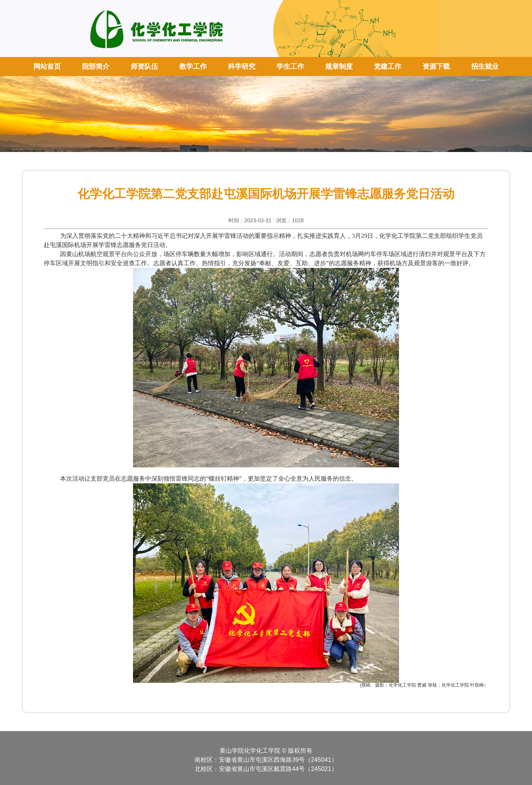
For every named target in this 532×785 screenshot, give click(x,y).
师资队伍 (144, 66)
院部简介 (96, 66)
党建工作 (388, 66)
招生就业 (485, 66)
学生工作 (290, 66)
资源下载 (436, 66)
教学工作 (193, 66)
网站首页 (47, 66)
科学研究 (242, 66)
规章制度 (339, 66)
